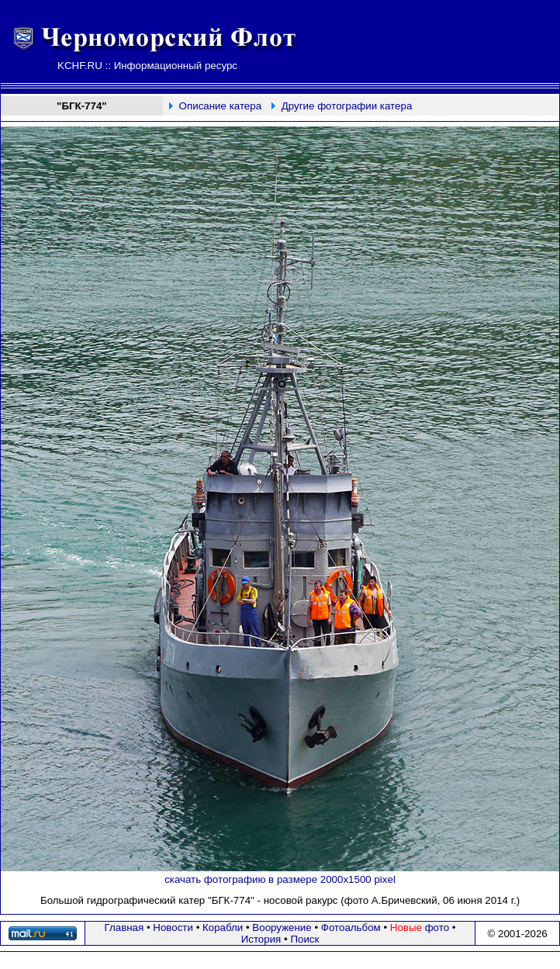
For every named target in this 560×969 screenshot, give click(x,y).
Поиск (304, 939)
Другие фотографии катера (347, 106)
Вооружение (282, 927)
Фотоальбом (351, 927)
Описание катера (220, 106)
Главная (124, 927)
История (261, 939)
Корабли (223, 927)
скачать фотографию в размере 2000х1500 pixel (280, 879)
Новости (173, 927)
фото (420, 927)
